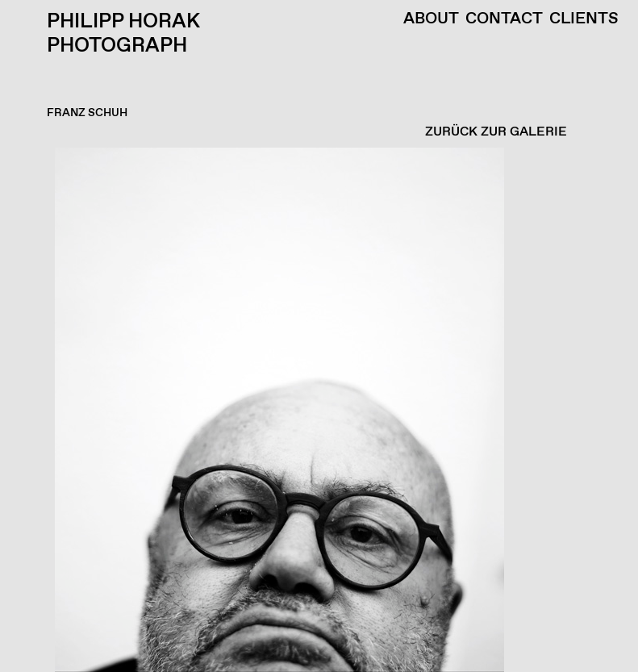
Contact (504, 19)
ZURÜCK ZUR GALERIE (496, 132)
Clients (584, 19)
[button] (315, 410)
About (431, 19)
